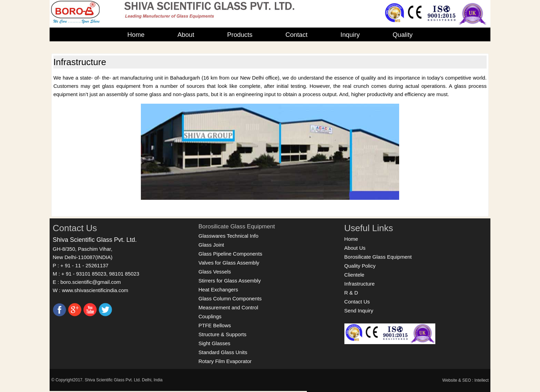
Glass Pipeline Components (230, 254)
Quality (403, 35)
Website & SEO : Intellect (465, 380)
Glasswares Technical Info (228, 236)
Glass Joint (211, 245)
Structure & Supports (222, 334)
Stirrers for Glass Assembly (230, 281)
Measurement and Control (228, 307)
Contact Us (357, 302)
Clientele (354, 275)
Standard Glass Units (223, 352)
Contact (297, 35)
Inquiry (350, 35)
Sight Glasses (214, 343)
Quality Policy (360, 266)
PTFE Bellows (215, 325)
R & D (351, 293)
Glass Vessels (215, 272)
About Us (355, 248)
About (186, 35)
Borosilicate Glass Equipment (237, 226)
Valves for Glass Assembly (229, 263)
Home (136, 35)
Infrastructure (360, 284)
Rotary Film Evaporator (225, 361)
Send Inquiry (359, 311)
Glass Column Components (230, 298)
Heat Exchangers (218, 290)
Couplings (210, 316)
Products (240, 35)
